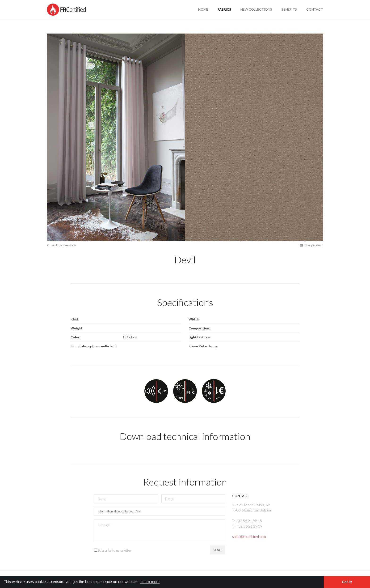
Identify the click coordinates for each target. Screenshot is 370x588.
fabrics (224, 9)
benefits (289, 9)
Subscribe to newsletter (115, 551)
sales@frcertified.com (250, 536)
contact (315, 9)
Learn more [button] (150, 582)
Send (217, 551)
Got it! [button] (347, 582)
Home (203, 9)
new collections (256, 9)
